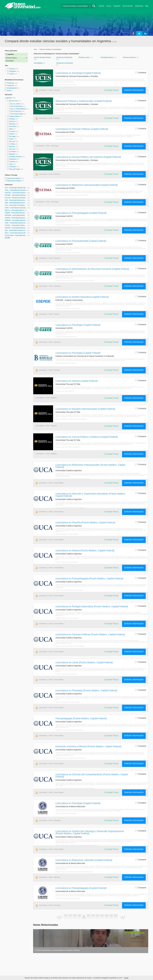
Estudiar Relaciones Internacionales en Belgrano (71, 419)
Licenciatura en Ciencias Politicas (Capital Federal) (82, 129)
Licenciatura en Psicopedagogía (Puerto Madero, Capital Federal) (89, 578)
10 (107, 916)
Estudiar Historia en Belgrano (65, 391)
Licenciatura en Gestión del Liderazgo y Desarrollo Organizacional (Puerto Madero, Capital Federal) (90, 832)
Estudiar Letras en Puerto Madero (66, 674)
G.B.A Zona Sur (16, 111)
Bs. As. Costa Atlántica (18, 109)
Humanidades (38, 63)
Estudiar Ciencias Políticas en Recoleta (68, 169)
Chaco (11, 139)
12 (116, 916)
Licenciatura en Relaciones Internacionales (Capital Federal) (87, 185)
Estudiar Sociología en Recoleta (66, 85)
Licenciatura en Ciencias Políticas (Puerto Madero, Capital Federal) (90, 634)
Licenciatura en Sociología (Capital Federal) (78, 73)
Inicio (35, 49)
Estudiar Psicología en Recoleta (66, 363)
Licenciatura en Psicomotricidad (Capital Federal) (81, 241)
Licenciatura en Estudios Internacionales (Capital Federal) (85, 409)
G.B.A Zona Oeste (17, 114)
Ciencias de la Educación (64, 57)
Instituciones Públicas (15, 178)
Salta (11, 129)
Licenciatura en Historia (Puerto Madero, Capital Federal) (85, 550)
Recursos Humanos (130, 57)
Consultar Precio (111, 90)
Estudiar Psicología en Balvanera (66, 813)
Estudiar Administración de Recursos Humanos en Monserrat (75, 281)
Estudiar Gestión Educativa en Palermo (68, 309)
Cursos (109, 6)
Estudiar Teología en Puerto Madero (67, 618)
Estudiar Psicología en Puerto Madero (68, 702)
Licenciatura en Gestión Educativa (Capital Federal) (82, 297)
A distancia (10, 86)
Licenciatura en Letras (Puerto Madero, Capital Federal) (84, 662)
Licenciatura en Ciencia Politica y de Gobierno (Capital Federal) (88, 157)
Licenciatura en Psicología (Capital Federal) (78, 325)
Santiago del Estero (15, 157)
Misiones (12, 147)
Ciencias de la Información (64, 63)
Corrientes (12, 167)
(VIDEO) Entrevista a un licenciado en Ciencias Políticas (57, 950)
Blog (147, 6)
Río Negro (12, 136)
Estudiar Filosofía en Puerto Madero (67, 534)
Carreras (101, 6)
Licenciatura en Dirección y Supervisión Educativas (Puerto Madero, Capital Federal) (91, 495)
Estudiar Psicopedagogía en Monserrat (68, 225)
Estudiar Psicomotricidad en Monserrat (68, 253)
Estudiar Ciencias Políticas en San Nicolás (69, 139)
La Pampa (12, 152)
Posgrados (117, 6)
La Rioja (12, 144)
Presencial (10, 83)
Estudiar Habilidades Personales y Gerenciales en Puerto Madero (76, 845)
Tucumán (12, 131)
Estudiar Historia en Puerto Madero (67, 562)
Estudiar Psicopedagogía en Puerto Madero (69, 590)
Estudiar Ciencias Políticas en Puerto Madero (70, 646)
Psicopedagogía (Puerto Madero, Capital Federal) (81, 718)
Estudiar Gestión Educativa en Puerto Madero (70, 508)
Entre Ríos (13, 126)
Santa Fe (12, 121)
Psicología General (107, 57)
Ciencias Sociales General (42, 57)
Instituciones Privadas (15, 181)
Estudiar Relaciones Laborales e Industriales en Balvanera (74, 872)
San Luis (12, 142)
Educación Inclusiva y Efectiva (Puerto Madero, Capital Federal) (88, 746)
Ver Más (7, 238)
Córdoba (12, 119)
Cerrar (126, 978)
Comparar (141, 72)
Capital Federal (14, 116)
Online (9, 91)
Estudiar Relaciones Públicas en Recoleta (69, 113)
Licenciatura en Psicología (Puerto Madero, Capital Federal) (86, 690)
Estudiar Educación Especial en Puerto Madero (70, 758)
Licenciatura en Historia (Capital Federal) (77, 381)
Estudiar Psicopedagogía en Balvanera (68, 898)
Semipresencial (12, 88)
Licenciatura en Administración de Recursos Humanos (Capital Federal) (92, 269)
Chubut (12, 134)
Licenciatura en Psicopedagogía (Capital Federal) (81, 213)
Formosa (12, 162)
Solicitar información (134, 90)
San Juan (12, 149)
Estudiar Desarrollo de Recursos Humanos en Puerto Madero (75, 788)
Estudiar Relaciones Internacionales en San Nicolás (72, 195)
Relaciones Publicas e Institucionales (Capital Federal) (84, 101)
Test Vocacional (128, 6)
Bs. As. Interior (16, 104)
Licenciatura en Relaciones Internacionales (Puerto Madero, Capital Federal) (90, 466)
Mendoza (12, 124)
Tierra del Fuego (14, 169)
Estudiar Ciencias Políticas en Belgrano (68, 447)
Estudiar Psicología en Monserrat (66, 337)
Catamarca (13, 159)
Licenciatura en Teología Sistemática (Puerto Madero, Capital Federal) (92, 606)
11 (111, 916)
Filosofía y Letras (84, 57)
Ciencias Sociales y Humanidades (50, 49)
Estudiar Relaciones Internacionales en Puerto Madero (73, 479)
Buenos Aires (13, 101)
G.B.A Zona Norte (17, 106)
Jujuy (11, 164)
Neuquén (12, 154)
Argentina (9, 98)
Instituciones (139, 6)
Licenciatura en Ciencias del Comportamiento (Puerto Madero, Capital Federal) (92, 776)
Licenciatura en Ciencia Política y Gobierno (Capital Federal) (87, 437)
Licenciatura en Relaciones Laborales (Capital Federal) (84, 860)
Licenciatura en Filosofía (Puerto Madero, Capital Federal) (85, 522)
